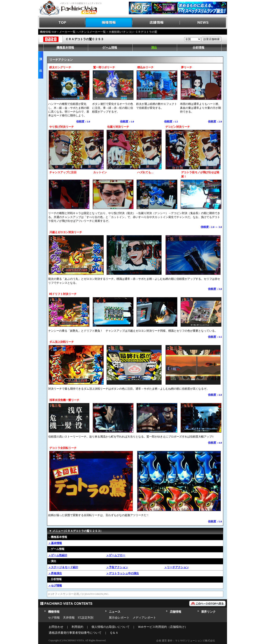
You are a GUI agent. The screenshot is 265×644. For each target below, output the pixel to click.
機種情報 (109, 23)
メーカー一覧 (67, 32)
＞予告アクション (117, 567)
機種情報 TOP (48, 32)
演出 (154, 48)
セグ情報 (54, 618)
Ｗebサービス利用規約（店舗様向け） (163, 627)
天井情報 (69, 618)
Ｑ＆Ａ (114, 633)
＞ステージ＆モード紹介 (63, 567)
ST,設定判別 (86, 618)
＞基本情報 (55, 543)
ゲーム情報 (110, 48)
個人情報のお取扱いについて (111, 627)
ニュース (115, 612)
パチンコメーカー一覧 (92, 32)
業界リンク (208, 612)
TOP (62, 23)
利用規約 (77, 627)
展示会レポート (119, 618)
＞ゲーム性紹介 (58, 555)
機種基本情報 (65, 48)
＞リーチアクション (177, 567)
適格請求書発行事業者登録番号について (75, 633)
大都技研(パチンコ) (121, 32)
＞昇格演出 (55, 573)
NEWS (203, 23)
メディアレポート (144, 618)
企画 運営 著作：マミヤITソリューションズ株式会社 (186, 641)
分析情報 (198, 48)
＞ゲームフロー (116, 555)
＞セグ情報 (55, 586)
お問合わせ (56, 627)
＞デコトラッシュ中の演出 (123, 573)
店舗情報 (156, 23)
